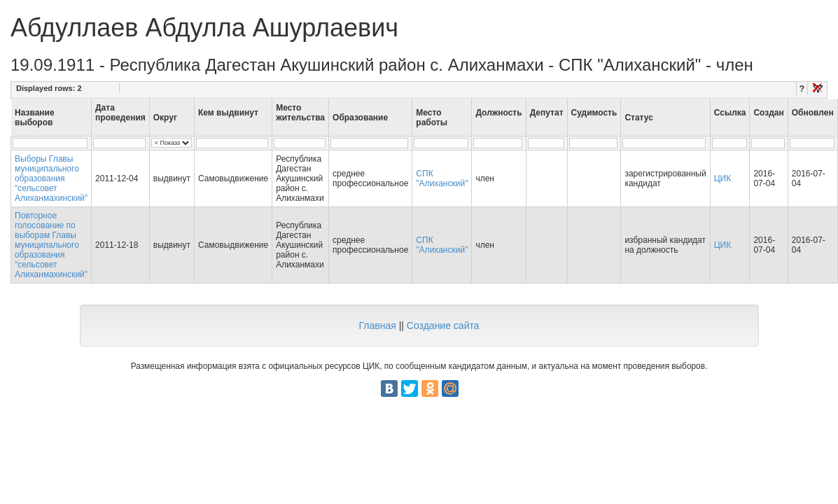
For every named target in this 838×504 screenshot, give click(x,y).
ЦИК (723, 178)
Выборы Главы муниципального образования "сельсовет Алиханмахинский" (51, 178)
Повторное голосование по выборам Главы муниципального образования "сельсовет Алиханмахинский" (51, 245)
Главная (377, 325)
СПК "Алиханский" (442, 178)
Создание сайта (443, 325)
